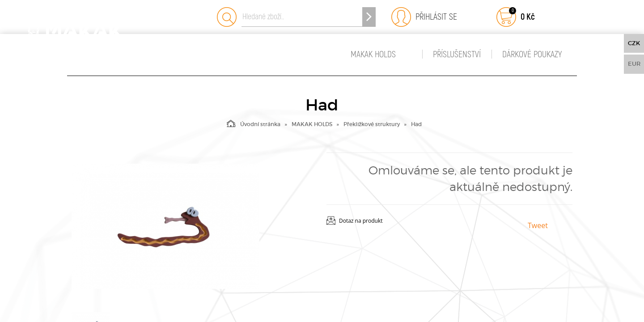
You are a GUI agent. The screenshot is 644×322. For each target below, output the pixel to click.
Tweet (538, 225)
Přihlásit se (434, 17)
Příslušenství (457, 54)
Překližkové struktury (372, 124)
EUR (634, 64)
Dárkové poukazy (532, 54)
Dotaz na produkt (361, 221)
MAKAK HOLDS (373, 54)
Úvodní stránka (254, 123)
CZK (634, 43)
